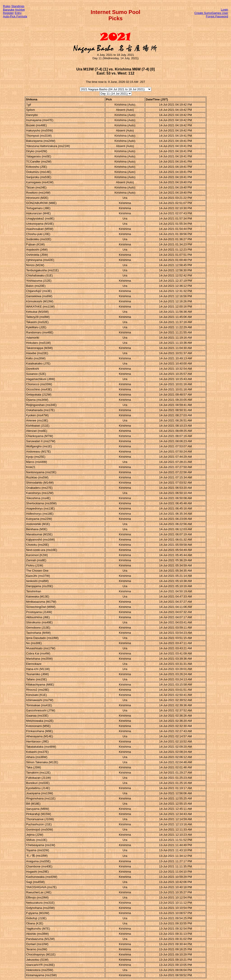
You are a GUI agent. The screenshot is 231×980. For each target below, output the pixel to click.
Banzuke (9, 10)
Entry (18, 13)
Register (8, 13)
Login (224, 10)
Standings (18, 6)
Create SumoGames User (211, 13)
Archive (20, 10)
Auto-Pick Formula (15, 16)
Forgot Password (217, 16)
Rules (7, 6)
